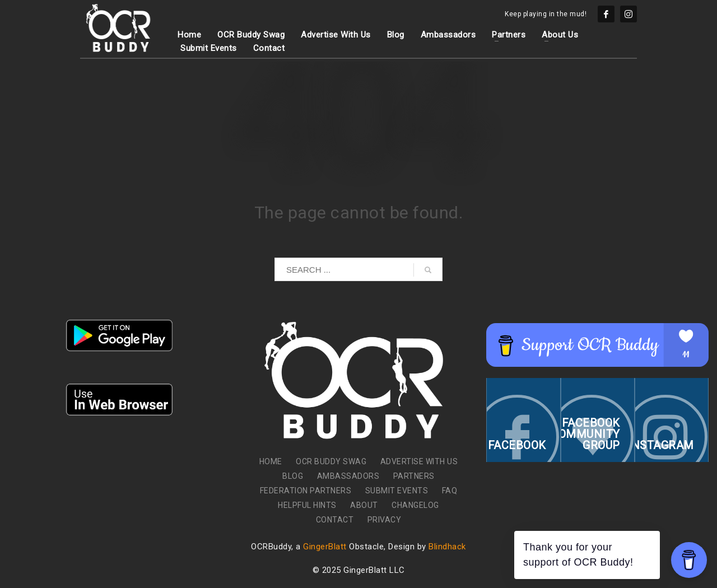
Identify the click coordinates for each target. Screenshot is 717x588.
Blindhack (447, 547)
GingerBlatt (325, 547)
